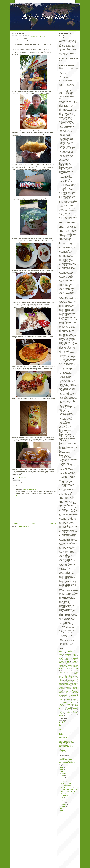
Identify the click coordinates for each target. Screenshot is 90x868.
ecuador (76, 665)
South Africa (75, 698)
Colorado (68, 663)
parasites (67, 691)
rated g (70, 694)
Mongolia (61, 686)
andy (17, 482)
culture (67, 664)
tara (72, 702)
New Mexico (61, 689)
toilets (62, 706)
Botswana (74, 657)
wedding (68, 713)
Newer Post (15, 523)
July (63, 776)
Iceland (75, 675)
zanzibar (75, 714)
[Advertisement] (66, 839)
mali (71, 683)
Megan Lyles (62, 758)
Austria (75, 653)
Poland (65, 693)
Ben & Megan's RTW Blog (65, 760)
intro (77, 676)
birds (75, 656)
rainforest (63, 694)
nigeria (60, 690)
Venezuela (61, 710)
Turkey (69, 707)
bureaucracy (67, 658)
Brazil (60, 658)
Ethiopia (61, 669)
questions (76, 693)
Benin (70, 656)
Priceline (61, 735)
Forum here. (70, 743)
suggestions (61, 701)
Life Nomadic (62, 757)
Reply (17, 496)
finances (68, 669)
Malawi (60, 683)
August (64, 774)
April (63, 800)
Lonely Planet (62, 743)
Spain (62, 699)
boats (60, 657)
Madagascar (69, 682)
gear (60, 672)
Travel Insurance (42, 36)
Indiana (66, 676)
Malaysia (65, 683)
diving (65, 665)
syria (60, 703)
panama (74, 690)
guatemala (65, 674)
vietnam (69, 710)
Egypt (68, 667)
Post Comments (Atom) (25, 526)
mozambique (75, 686)
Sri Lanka (68, 699)
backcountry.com (63, 722)
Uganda (75, 707)
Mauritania (61, 685)
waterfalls (61, 712)
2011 (62, 772)
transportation (68, 706)
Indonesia (72, 676)
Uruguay (75, 708)
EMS (60, 725)
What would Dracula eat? (68, 792)
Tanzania (65, 703)
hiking (77, 674)
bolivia (66, 657)
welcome (75, 713)
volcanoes (65, 711)
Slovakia (61, 698)
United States (67, 708)
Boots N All (62, 741)
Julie (76, 678)
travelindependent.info (65, 744)
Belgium (74, 654)
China (74, 661)
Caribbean (76, 660)
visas (60, 711)
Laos (65, 680)
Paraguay (61, 691)
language (76, 679)
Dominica (70, 665)
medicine (68, 685)
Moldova (24, 482)
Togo (77, 704)
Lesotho (75, 680)
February (64, 804)
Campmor (61, 728)
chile (68, 661)
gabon (75, 671)
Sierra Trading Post (64, 723)
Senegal (66, 697)
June (63, 778)
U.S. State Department (65, 745)
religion (75, 694)
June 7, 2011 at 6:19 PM (29, 489)
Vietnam (75, 710)
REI (60, 724)
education (62, 667)
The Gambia (68, 704)
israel (61, 678)
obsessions (67, 690)
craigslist (61, 664)
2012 (62, 769)
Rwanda (67, 695)
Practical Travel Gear (64, 753)
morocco (67, 686)
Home (34, 523)
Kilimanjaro (70, 679)
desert (60, 665)
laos (61, 680)
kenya (60, 679)
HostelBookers (63, 737)
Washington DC (73, 711)
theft (73, 704)
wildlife (61, 714)
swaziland (74, 701)
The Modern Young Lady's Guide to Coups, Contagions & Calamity (68, 762)
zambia (69, 714)
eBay (60, 729)
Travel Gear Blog (63, 752)
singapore (74, 697)
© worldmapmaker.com (34, 36)
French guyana (67, 671)
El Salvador (74, 667)
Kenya (65, 679)
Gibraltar (71, 672)
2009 (62, 810)
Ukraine (60, 708)
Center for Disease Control (66, 747)
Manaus (75, 683)
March (64, 802)
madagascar (61, 682)
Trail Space (62, 750)
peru (60, 693)
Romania (30, 482)
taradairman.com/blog (65, 56)
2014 (62, 767)
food (20, 482)
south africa (68, 698)
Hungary (69, 675)
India (60, 676)
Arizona (69, 653)
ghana (65, 672)
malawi (75, 682)
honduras (63, 675)
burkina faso (75, 658)
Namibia (75, 687)
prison (70, 693)
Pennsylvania (74, 691)
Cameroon (70, 660)
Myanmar (63, 687)
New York (68, 689)
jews (66, 678)
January (64, 806)
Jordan (71, 678)
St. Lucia (75, 699)
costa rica (74, 663)
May (63, 798)
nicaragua (74, 689)
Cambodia (63, 660)
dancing (74, 664)
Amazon (61, 651)
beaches (67, 654)
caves (62, 661)
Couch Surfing (62, 736)
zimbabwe (61, 715)
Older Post (53, 523)
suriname (68, 701)
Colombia (61, 663)
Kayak (60, 733)
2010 (62, 808)
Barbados (61, 654)
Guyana (71, 674)
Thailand (61, 704)
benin (65, 656)
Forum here (69, 741)
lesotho (69, 680)
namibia (69, 687)
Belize (60, 656)
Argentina (61, 653)
